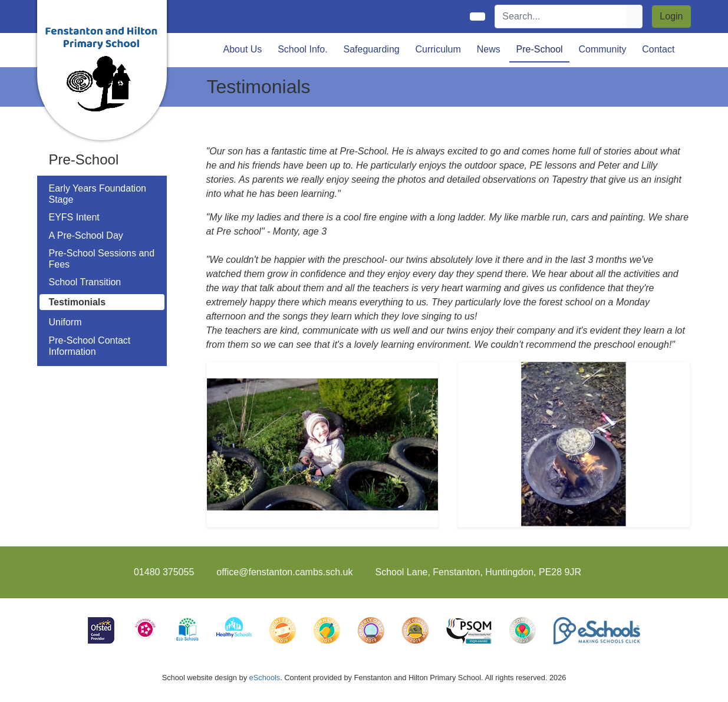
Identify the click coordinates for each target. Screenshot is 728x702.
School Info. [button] (303, 49)
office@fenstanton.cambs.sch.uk (284, 572)
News (489, 49)
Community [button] (603, 49)
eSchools (265, 678)
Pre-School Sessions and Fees (102, 259)
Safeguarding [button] (371, 49)
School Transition (85, 282)
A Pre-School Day (86, 235)
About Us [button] (243, 49)
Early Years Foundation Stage (98, 194)
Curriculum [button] (438, 49)
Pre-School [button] (540, 49)
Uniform (65, 322)
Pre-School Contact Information (90, 346)
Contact (658, 49)
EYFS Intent (74, 217)
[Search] (561, 17)
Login (671, 16)
